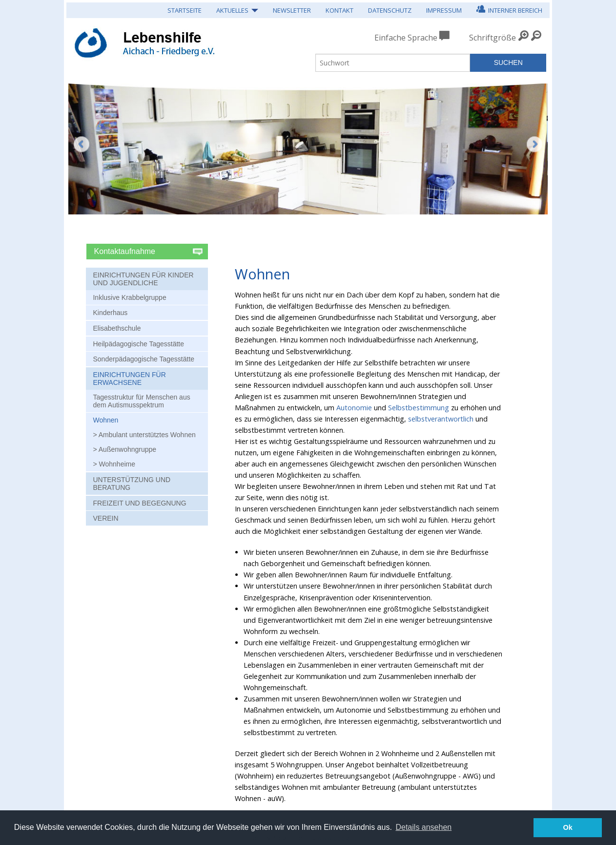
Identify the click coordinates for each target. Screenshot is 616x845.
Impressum (444, 10)
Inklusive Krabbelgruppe (129, 297)
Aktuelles (232, 10)
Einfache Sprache (412, 38)
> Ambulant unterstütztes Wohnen (144, 435)
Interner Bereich (509, 9)
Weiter (534, 151)
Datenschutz (390, 10)
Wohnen (105, 420)
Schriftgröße (493, 38)
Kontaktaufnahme (126, 251)
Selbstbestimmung (419, 408)
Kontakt (339, 10)
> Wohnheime (114, 464)
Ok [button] (568, 827)
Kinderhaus (110, 313)
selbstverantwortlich (441, 419)
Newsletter (292, 10)
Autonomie (354, 408)
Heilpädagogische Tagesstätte (138, 344)
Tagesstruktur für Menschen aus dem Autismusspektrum (141, 401)
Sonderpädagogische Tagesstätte (144, 359)
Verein (105, 518)
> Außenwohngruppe (124, 449)
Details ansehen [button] (423, 827)
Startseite (185, 10)
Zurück (82, 144)
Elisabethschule (117, 328)
